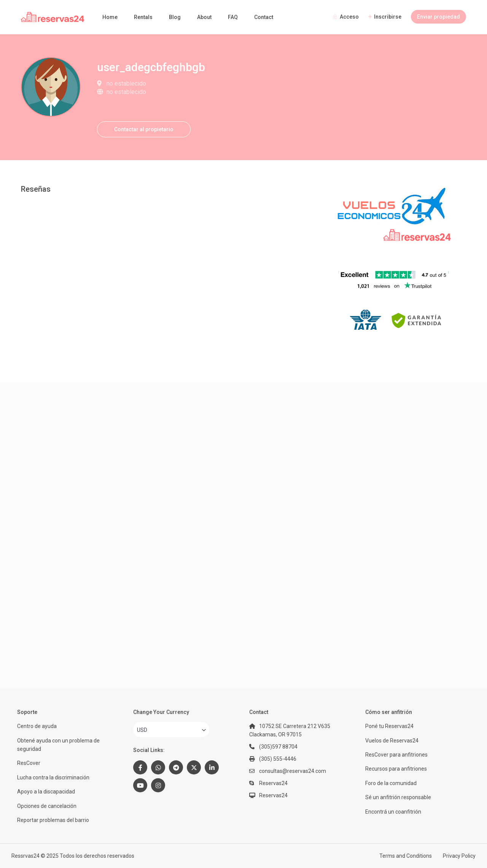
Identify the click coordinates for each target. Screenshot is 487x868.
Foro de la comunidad (391, 783)
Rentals (143, 17)
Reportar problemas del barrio (53, 820)
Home (110, 17)
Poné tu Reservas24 (389, 726)
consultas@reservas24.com (293, 771)
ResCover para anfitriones (396, 755)
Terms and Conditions (406, 856)
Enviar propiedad (438, 17)
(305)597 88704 (278, 747)
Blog (175, 17)
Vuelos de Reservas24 (392, 741)
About (204, 17)
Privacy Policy (459, 856)
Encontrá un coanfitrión (393, 812)
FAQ (233, 17)
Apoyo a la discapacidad (46, 792)
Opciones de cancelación (47, 806)
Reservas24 (273, 795)
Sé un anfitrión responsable (398, 797)
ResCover (29, 763)
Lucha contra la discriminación (53, 777)
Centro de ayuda (37, 726)
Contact (264, 17)
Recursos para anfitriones (396, 769)
